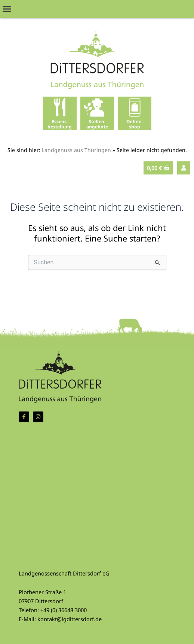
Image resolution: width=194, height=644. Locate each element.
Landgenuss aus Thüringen (76, 150)
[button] (7, 9)
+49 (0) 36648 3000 (64, 610)
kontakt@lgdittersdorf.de (70, 619)
